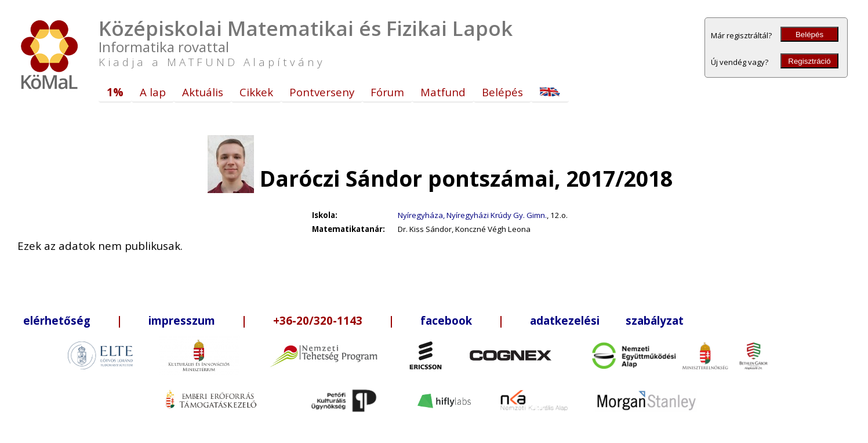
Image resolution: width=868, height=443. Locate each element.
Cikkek (256, 92)
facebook (446, 320)
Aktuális (203, 92)
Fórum (387, 92)
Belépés (809, 35)
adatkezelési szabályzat (607, 320)
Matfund (443, 92)
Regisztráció (809, 61)
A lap (153, 92)
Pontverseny (322, 92)
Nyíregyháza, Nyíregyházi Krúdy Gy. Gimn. (472, 215)
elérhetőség (57, 320)
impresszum (182, 320)
